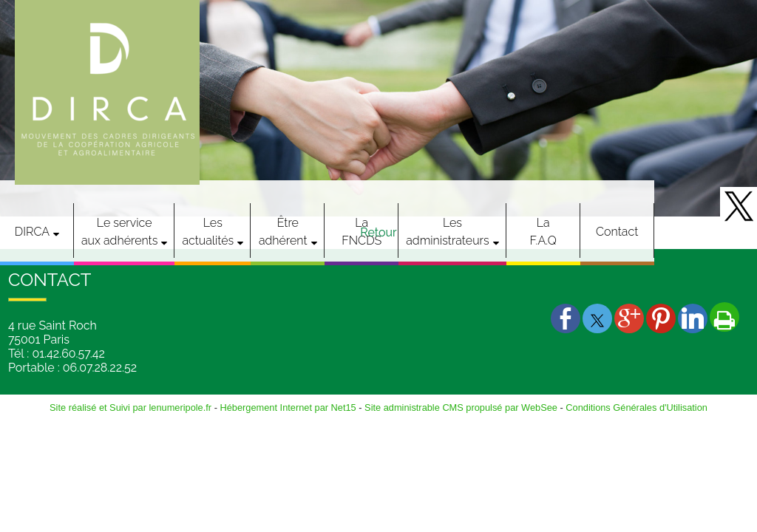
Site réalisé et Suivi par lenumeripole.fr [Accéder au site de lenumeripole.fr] (130, 407)
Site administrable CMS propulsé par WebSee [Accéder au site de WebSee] (461, 407)
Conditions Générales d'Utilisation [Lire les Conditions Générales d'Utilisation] (637, 407)
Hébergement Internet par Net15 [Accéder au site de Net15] (288, 407)
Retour (378, 232)
